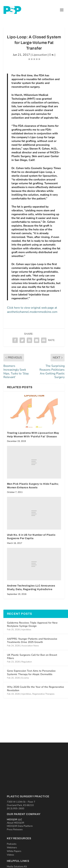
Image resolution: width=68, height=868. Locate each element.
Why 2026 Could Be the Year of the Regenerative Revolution (36, 689)
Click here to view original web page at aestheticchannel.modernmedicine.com (32, 310)
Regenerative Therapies (43, 694)
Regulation (27, 662)
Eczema (25, 678)
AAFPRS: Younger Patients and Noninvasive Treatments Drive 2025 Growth (32, 640)
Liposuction (40, 55)
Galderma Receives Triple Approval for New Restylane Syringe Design (32, 624)
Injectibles (26, 630)
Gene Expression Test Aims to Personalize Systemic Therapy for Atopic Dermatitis (31, 672)
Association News (30, 646)
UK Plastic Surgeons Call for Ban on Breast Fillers (32, 657)
